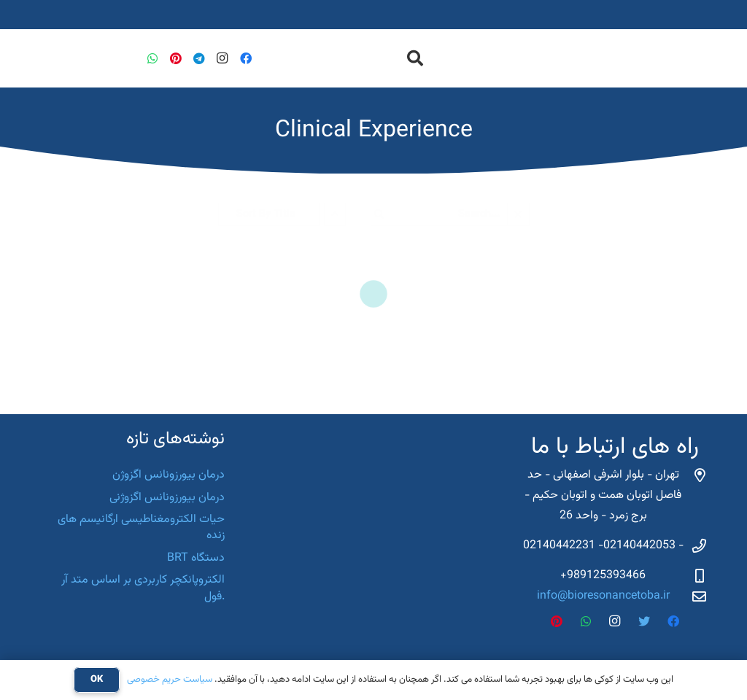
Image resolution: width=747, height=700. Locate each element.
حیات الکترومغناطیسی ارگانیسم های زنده (141, 528)
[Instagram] (222, 58)
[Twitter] (644, 621)
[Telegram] (199, 58)
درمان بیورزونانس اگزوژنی (167, 498)
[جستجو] (414, 59)
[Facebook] (246, 58)
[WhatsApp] (152, 58)
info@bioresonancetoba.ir (603, 596)
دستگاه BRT (196, 558)
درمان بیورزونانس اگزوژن (169, 475)
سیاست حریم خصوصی (170, 680)
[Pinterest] (176, 58)
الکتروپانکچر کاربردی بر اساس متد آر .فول (143, 588)
